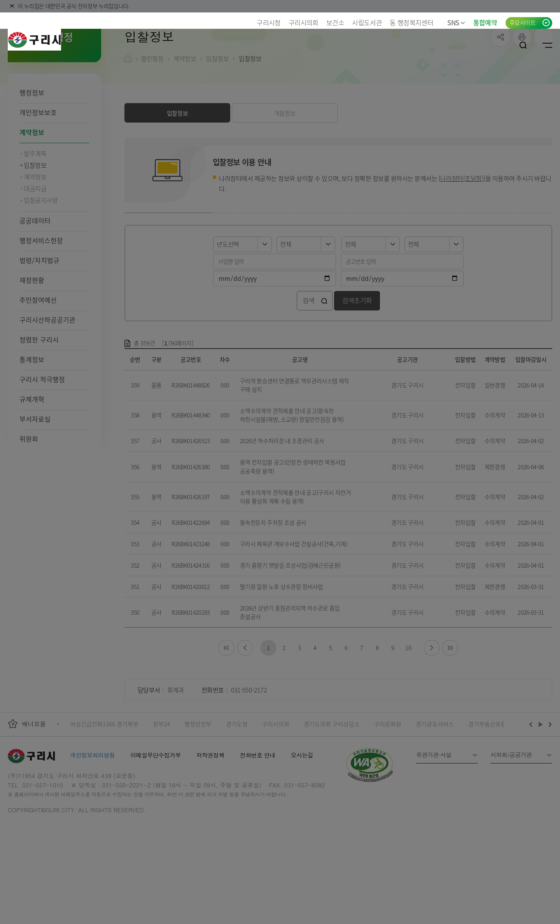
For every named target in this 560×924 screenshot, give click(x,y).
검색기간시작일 (213, 321)
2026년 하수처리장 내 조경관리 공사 (282, 491)
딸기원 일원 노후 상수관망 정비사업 (282, 637)
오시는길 (302, 806)
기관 (405, 287)
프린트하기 (522, 87)
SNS (456, 22)
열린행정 (152, 109)
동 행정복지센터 (411, 22)
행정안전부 (198, 774)
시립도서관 (367, 22)
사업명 (213, 304)
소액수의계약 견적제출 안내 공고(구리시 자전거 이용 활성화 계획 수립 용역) (295, 547)
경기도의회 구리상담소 (332, 774)
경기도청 (237, 774)
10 (408, 698)
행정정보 (32, 143)
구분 (277, 287)
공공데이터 (35, 271)
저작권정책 (210, 806)
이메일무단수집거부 (156, 806)
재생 (541, 775)
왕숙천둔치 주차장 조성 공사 (273, 573)
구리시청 (269, 22)
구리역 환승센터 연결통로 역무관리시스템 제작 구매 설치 (295, 436)
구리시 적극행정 (42, 430)
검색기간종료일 (341, 321)
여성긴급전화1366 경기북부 (104, 774)
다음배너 (549, 775)
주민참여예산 (38, 350)
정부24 (161, 774)
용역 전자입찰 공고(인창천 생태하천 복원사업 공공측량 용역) (293, 517)
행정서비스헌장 (41, 291)
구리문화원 (388, 774)
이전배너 (532, 775)
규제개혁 (32, 450)
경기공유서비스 (435, 774)
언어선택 (476, 45)
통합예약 (485, 22)
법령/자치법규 (39, 311)
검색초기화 (357, 351)
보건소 (335, 22)
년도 (213, 287)
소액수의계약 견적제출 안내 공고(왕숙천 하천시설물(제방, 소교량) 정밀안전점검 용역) (292, 466)
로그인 (499, 45)
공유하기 (501, 87)
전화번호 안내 (258, 806)
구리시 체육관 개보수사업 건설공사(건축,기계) (294, 594)
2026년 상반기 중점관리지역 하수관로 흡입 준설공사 (290, 663)
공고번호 (341, 304)
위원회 (29, 489)
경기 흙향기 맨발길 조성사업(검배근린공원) (290, 616)
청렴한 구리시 (39, 390)
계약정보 (32, 183)
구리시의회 (304, 22)
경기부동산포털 (487, 774)
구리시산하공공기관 (47, 370)
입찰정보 (217, 109)
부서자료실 (35, 469)
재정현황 (32, 331)
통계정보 (32, 410)
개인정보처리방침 (92, 806)
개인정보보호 (38, 163)
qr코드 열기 (543, 87)
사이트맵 (547, 45)
